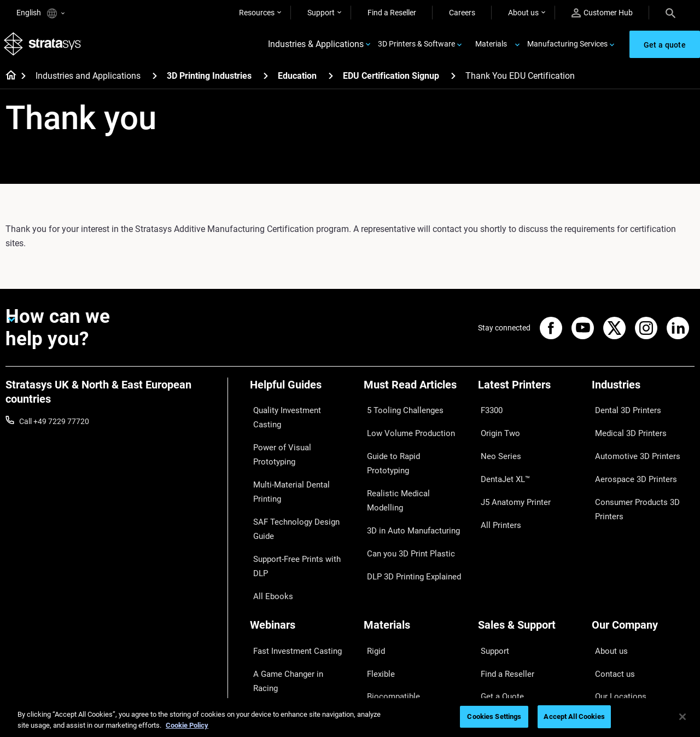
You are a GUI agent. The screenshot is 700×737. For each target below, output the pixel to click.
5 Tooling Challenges (398, 413)
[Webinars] (301, 538)
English (40, 13)
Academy (608, 620)
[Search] (670, 13)
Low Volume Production (404, 428)
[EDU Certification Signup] (453, 81)
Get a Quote (498, 589)
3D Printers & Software (416, 47)
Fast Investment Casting (291, 556)
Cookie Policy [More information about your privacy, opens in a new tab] (187, 725)
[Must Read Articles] (415, 394)
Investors (608, 653)
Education (297, 82)
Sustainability (615, 637)
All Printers (496, 493)
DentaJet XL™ (501, 461)
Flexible (376, 572)
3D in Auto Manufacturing (407, 477)
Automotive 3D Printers (631, 445)
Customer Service (507, 637)
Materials (491, 47)
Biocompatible (388, 589)
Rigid (372, 556)
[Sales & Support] (529, 538)
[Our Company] (643, 538)
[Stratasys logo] (44, 47)
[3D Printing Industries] (266, 81)
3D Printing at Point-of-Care (297, 605)
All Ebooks (267, 493)
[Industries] (643, 394)
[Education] (331, 81)
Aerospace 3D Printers (629, 461)
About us (523, 13)
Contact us (610, 572)
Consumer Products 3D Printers (631, 484)
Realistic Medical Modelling (409, 461)
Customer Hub (602, 13)
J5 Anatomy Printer (511, 477)
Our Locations (616, 589)
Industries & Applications (316, 47)
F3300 (489, 413)
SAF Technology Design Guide (300, 461)
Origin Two (496, 428)
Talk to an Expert (506, 605)
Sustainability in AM (283, 589)
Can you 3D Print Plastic (404, 493)
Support (321, 13)
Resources (257, 13)
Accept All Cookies (574, 716)
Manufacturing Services (567, 47)
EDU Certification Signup (391, 82)
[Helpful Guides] (301, 394)
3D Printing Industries (209, 82)
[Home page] (7, 82)
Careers (462, 13)
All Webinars (271, 637)
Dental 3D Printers (622, 413)
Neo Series (496, 445)
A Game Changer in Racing (295, 572)
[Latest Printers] (529, 394)
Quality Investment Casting (296, 413)
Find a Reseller (392, 13)
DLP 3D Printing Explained (408, 509)
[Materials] (415, 538)
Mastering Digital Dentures (295, 620)
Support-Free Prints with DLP (299, 477)
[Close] (682, 717)
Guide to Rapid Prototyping (410, 445)
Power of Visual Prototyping (297, 428)
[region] (350, 718)
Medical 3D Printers (625, 428)
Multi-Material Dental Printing (299, 445)
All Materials (384, 605)
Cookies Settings (494, 716)
